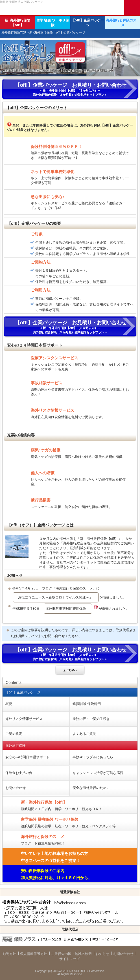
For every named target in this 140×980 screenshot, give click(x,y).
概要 (9, 704)
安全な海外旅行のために (91, 788)
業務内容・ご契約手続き (91, 719)
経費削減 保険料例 (87, 704)
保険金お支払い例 (19, 773)
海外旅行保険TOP (14, 32)
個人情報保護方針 (34, 954)
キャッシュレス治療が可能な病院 (98, 773)
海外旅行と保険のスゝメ (123, 23)
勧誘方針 (9, 954)
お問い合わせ (16, 788)
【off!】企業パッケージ (88, 23)
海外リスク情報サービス (24, 719)
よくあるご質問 (84, 734)
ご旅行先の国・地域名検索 (71, 954)
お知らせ (102, 954)
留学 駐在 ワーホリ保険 (53, 23)
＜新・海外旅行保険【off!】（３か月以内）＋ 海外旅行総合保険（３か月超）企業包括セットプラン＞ (70, 89)
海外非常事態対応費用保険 (66, 609)
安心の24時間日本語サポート (28, 757)
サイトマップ (69, 959)
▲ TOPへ (70, 670)
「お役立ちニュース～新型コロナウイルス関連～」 (54, 597)
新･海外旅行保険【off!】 (17, 23)
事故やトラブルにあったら (93, 757)
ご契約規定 (14, 734)
